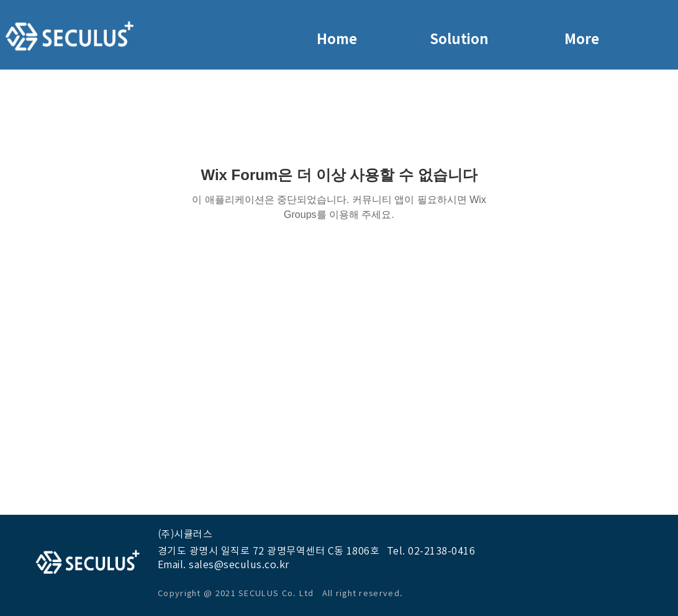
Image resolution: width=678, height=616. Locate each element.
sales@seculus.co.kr (239, 564)
